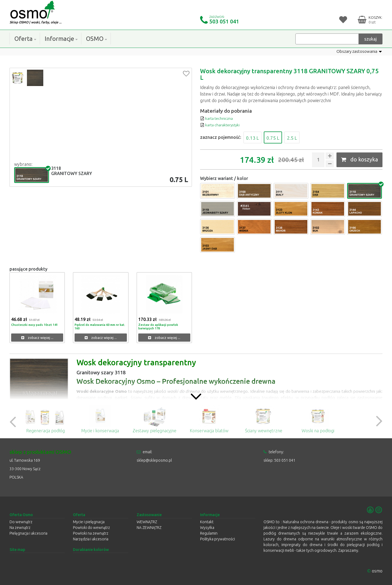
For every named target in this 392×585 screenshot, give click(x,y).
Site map (17, 550)
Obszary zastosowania (358, 52)
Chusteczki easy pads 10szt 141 (36, 325)
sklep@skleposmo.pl (154, 460)
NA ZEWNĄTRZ (149, 528)
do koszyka (359, 159)
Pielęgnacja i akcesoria (28, 533)
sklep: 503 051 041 (279, 460)
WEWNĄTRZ (147, 522)
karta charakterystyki (223, 125)
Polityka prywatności (218, 539)
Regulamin (209, 533)
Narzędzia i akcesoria (91, 539)
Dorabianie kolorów (91, 550)
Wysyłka (207, 528)
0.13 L (254, 137)
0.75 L (279, 137)
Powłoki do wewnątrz (91, 528)
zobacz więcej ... (37, 338)
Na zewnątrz (20, 528)
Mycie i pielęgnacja (89, 522)
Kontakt (207, 522)
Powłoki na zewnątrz (91, 533)
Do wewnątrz (21, 522)
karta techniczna (219, 118)
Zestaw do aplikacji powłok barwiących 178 (159, 326)
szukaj (370, 39)
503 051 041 (224, 21)
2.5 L (301, 137)
